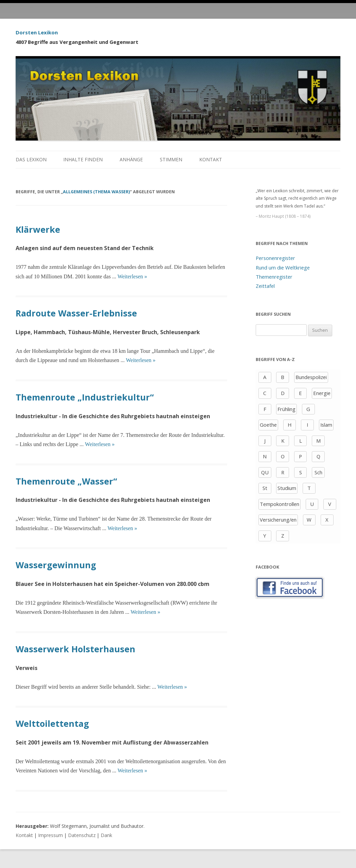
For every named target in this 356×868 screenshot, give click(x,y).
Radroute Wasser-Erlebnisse (76, 313)
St (265, 488)
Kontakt (211, 159)
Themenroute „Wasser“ (66, 481)
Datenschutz (82, 835)
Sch (318, 472)
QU (265, 472)
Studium (287, 488)
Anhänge (131, 159)
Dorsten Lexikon (37, 32)
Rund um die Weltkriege (283, 267)
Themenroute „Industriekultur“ (85, 397)
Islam (326, 425)
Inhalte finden (83, 159)
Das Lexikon (31, 159)
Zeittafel (265, 286)
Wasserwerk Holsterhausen (75, 649)
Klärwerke (38, 229)
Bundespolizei (311, 377)
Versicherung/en (278, 520)
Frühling (286, 409)
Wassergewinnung (56, 565)
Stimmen (171, 159)
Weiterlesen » (132, 276)
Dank (106, 835)
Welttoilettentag (52, 723)
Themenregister (274, 277)
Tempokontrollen (279, 504)
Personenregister (275, 258)
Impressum (50, 835)
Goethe (268, 425)
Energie (322, 393)
